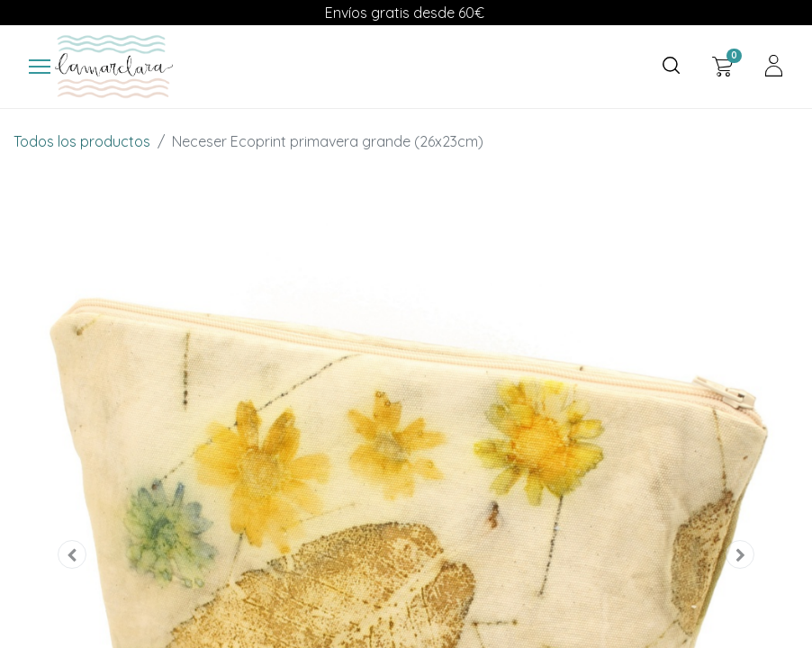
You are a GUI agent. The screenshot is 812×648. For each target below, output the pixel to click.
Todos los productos (82, 141)
